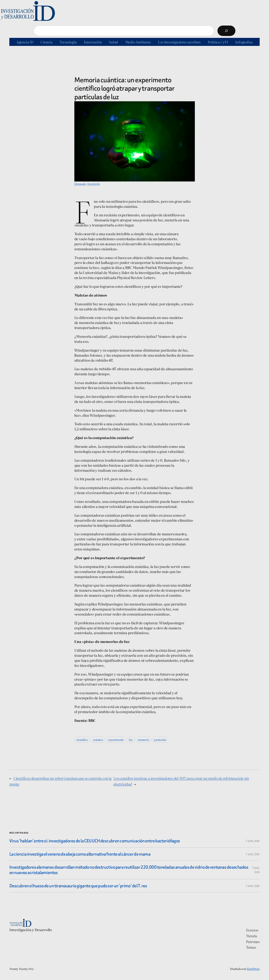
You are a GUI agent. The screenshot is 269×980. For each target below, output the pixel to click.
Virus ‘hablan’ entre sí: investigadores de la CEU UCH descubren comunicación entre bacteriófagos (95, 841)
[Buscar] (226, 31)
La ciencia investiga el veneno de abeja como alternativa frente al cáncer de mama (80, 854)
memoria (143, 740)
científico (82, 740)
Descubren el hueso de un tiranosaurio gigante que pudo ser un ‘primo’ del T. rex (78, 886)
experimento (116, 740)
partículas (160, 740)
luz (131, 740)
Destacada (80, 184)
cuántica (98, 740)
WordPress (253, 969)
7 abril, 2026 (253, 841)
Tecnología (93, 184)
